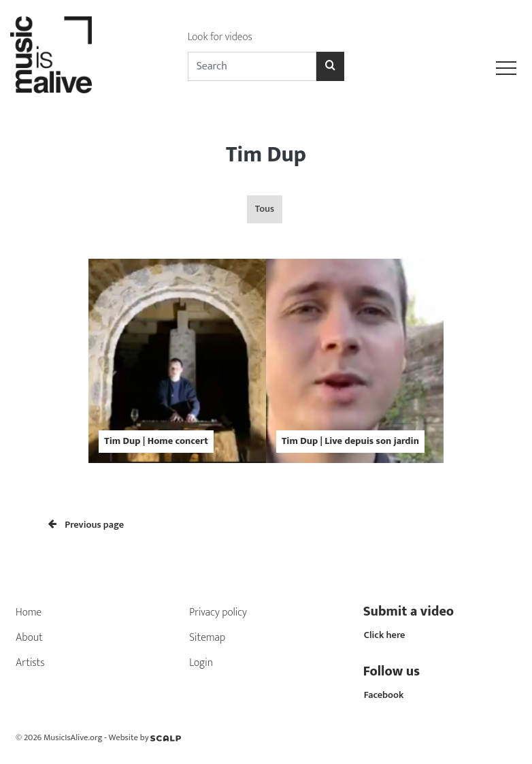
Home (29, 612)
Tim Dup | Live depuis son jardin (350, 441)
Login (201, 663)
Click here (385, 635)
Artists (30, 663)
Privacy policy (218, 612)
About (29, 638)
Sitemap (207, 638)
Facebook (384, 695)
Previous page (86, 525)
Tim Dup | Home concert (156, 441)
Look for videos (220, 37)
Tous (265, 209)
